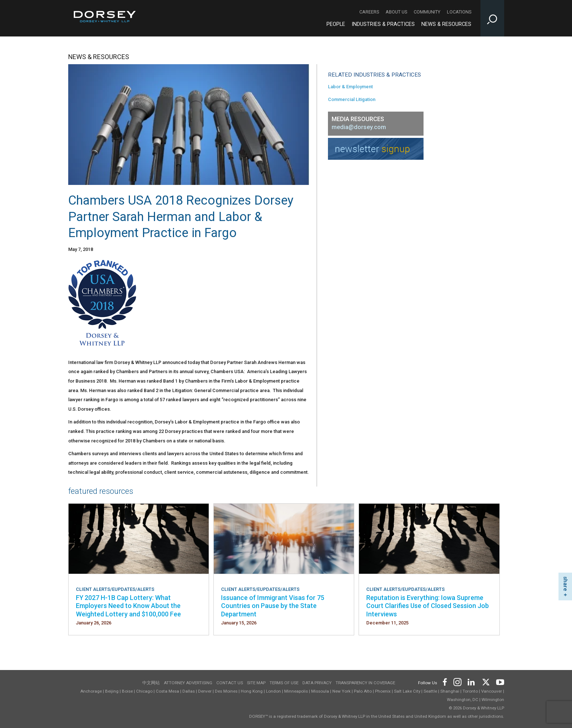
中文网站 (151, 683)
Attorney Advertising (188, 683)
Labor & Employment (350, 87)
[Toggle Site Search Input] (492, 18)
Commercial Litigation (352, 99)
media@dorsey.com (359, 127)
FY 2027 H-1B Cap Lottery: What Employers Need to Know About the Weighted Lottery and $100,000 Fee (128, 606)
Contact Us (230, 683)
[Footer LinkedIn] (471, 681)
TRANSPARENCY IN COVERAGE (365, 683)
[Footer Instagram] (457, 681)
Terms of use (284, 683)
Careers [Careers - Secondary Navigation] (369, 12)
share (565, 584)
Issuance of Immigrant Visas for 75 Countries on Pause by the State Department (273, 606)
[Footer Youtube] (499, 681)
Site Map (256, 683)
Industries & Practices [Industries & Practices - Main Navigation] (383, 24)
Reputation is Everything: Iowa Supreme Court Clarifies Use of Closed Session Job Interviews (428, 606)
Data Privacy (317, 683)
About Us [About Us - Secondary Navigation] (396, 12)
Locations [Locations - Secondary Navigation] (459, 12)
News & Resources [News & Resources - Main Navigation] (446, 24)
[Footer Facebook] (445, 681)
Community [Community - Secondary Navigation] (427, 12)
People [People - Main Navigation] (336, 24)
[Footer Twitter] (486, 681)
